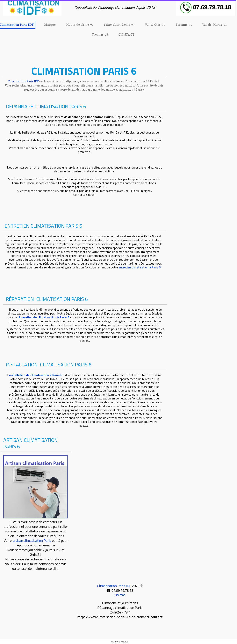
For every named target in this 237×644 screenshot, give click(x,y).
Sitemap (120, 595)
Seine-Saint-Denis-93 (119, 24)
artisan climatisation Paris (32, 540)
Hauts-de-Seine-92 (80, 24)
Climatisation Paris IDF (114, 586)
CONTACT (126, 34)
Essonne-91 (184, 24)
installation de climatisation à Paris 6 (36, 375)
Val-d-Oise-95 (155, 24)
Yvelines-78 (100, 34)
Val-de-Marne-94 (214, 24)
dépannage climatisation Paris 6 (91, 117)
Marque (50, 24)
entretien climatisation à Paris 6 (140, 267)
